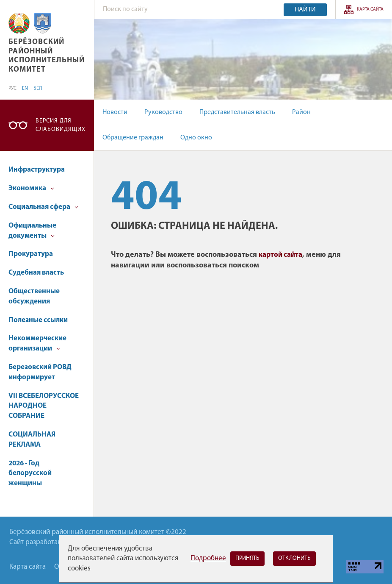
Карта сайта (370, 10)
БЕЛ (38, 89)
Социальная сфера (43, 207)
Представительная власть (237, 112)
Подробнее (208, 558)
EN (25, 89)
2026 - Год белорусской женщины (30, 474)
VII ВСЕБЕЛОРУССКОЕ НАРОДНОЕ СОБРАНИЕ (44, 406)
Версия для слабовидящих (61, 125)
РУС (12, 89)
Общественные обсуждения (34, 296)
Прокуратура (31, 254)
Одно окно (196, 138)
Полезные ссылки (38, 320)
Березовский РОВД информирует (40, 372)
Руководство (163, 112)
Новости (115, 112)
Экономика (31, 188)
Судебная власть (36, 273)
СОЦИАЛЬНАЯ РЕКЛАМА (32, 440)
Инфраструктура (37, 170)
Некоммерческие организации (37, 343)
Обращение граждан (133, 138)
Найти (305, 10)
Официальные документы (32, 231)
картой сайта (280, 255)
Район (301, 112)
